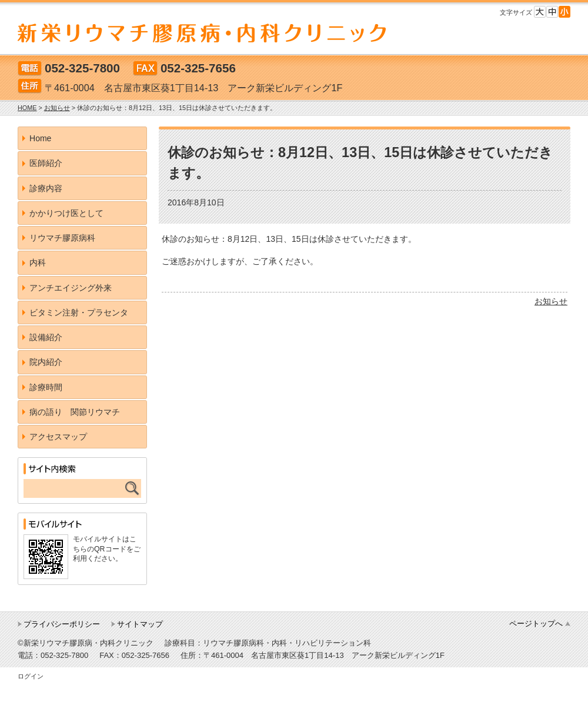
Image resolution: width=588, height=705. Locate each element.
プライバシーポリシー (62, 624)
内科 (38, 262)
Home (40, 138)
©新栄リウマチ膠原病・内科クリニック (86, 643)
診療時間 (46, 387)
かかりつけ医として (66, 213)
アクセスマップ (58, 437)
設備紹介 (46, 337)
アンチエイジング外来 (71, 288)
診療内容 (46, 188)
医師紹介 (46, 163)
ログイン (31, 676)
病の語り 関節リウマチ (75, 412)
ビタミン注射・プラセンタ (79, 312)
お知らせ (551, 301)
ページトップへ (536, 623)
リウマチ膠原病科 (62, 238)
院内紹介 (46, 362)
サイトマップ (140, 624)
